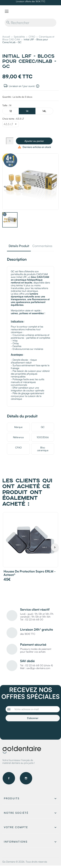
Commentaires (42, 246)
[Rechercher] (30, 23)
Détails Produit (19, 246)
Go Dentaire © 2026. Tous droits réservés (25, 862)
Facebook (9, 778)
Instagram (26, 778)
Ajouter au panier (34, 141)
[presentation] (31, 730)
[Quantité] (10, 141)
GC (43, 427)
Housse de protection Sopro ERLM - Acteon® (30, 573)
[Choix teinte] (11, 124)
